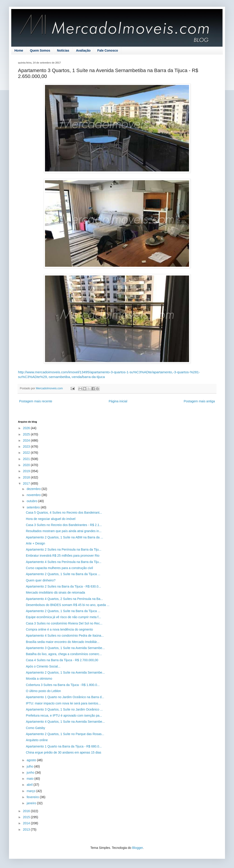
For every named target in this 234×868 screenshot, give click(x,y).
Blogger (137, 848)
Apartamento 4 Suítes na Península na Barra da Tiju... (64, 562)
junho (31, 772)
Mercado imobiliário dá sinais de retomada (55, 592)
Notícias (63, 50)
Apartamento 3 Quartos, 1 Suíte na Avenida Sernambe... (65, 648)
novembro (34, 495)
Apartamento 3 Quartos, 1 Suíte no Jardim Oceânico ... (64, 709)
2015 (27, 817)
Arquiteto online (37, 740)
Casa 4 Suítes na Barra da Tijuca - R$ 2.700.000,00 (62, 660)
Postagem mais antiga (199, 401)
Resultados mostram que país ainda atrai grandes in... (64, 531)
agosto (32, 760)
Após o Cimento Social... (43, 666)
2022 (27, 453)
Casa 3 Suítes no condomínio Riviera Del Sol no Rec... (64, 623)
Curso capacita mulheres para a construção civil (59, 568)
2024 (27, 440)
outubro (32, 501)
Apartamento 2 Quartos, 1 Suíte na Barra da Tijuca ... (63, 574)
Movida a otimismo (39, 679)
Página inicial (118, 401)
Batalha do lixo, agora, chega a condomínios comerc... (64, 654)
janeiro (32, 803)
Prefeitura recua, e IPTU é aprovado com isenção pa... (64, 715)
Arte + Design (35, 543)
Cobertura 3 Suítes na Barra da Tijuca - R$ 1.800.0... (63, 685)
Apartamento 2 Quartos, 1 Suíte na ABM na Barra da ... (64, 537)
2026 (27, 428)
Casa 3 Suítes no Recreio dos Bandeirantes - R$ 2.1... (64, 525)
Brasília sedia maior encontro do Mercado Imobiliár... (63, 642)
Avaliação (83, 50)
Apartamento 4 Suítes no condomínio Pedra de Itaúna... (65, 636)
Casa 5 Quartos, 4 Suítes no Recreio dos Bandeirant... (64, 513)
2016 (27, 811)
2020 (27, 465)
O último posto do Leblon (43, 691)
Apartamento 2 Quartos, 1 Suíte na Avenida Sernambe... (65, 672)
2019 (27, 471)
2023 (27, 447)
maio (30, 779)
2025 (27, 434)
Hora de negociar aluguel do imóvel (51, 519)
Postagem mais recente (36, 401)
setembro (34, 507)
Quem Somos (40, 50)
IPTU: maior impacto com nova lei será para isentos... (63, 703)
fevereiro (33, 797)
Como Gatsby (36, 728)
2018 (27, 477)
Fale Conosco (108, 50)
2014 (27, 823)
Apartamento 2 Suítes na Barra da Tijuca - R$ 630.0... (63, 586)
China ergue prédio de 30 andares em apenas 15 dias (64, 752)
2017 (27, 483)
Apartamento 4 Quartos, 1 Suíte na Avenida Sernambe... (65, 722)
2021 (27, 459)
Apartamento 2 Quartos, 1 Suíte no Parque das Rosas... (65, 734)
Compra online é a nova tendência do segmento (59, 629)
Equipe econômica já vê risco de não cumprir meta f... (63, 617)
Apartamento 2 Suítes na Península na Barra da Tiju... (64, 549)
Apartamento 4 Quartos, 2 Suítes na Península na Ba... (64, 599)
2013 (27, 829)
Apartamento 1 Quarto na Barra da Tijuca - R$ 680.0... (64, 746)
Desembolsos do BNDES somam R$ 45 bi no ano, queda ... (68, 605)
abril (30, 785)
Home (19, 50)
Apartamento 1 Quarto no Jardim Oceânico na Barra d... (65, 697)
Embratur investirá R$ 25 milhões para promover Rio (63, 556)
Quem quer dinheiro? (41, 580)
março (31, 791)
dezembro (34, 489)
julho (30, 766)
